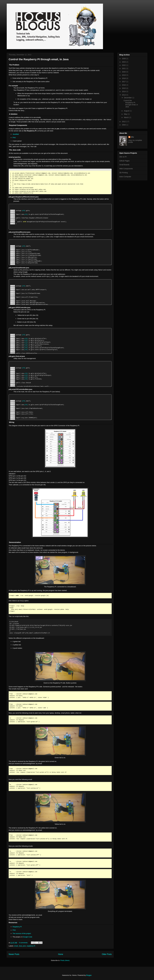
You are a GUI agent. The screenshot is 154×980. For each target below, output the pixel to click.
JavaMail (16, 134)
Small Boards (124, 165)
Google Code (28, 937)
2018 (124, 78)
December (128, 98)
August (127, 111)
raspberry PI (31, 946)
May (126, 114)
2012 (124, 122)
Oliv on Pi (123, 157)
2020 (124, 72)
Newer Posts (14, 954)
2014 (124, 91)
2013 (124, 95)
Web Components (126, 169)
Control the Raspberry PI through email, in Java (39, 59)
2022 (124, 65)
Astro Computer (125, 177)
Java (20, 946)
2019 (124, 75)
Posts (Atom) (65, 960)
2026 (124, 59)
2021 (124, 68)
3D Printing (124, 173)
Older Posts (107, 954)
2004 (124, 125)
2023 (124, 62)
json (24, 946)
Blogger (89, 975)
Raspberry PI (17, 927)
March (127, 117)
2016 (124, 85)
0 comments (23, 943)
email (16, 946)
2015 (124, 88)
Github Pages (124, 161)
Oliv (132, 137)
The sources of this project (22, 933)
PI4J (14, 138)
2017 (124, 82)
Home (61, 954)
